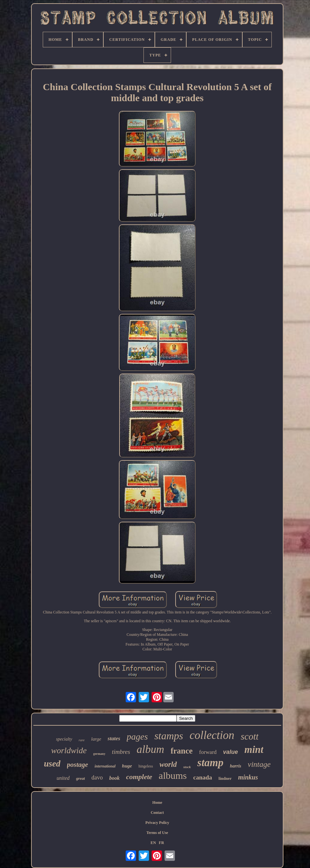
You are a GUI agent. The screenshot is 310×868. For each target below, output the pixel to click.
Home (157, 803)
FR (161, 843)
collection (212, 735)
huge (127, 766)
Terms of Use (157, 833)
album (150, 749)
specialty (64, 739)
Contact (157, 813)
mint (254, 749)
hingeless (146, 766)
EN (153, 843)
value (231, 752)
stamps (169, 736)
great (80, 778)
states (114, 738)
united (63, 778)
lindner (225, 778)
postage (78, 765)
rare (82, 740)
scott (250, 736)
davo (97, 778)
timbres (121, 752)
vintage (259, 764)
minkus (248, 777)
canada (203, 777)
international (105, 766)
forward (208, 752)
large (96, 739)
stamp (210, 763)
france (182, 751)
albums (173, 775)
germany (99, 754)
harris (236, 766)
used (52, 764)
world (168, 764)
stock (187, 767)
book (114, 778)
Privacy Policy (157, 823)
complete (139, 777)
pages (137, 737)
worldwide (69, 750)
